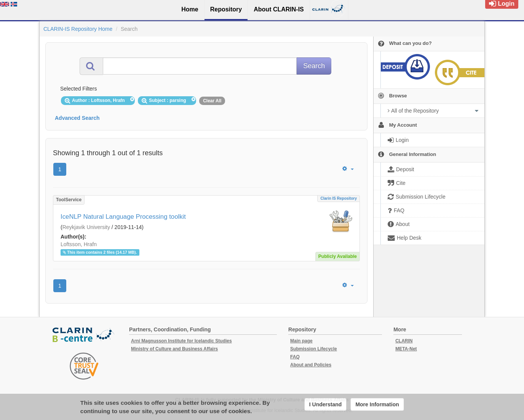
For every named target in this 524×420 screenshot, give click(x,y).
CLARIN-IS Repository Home (78, 29)
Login (502, 4)
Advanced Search (77, 118)
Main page (301, 341)
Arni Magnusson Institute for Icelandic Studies (181, 341)
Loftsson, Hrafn (79, 244)
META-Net (406, 349)
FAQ (295, 357)
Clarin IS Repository (339, 198)
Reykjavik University (86, 227)
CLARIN (404, 341)
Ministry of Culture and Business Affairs (174, 349)
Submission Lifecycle (314, 349)
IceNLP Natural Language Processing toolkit (123, 217)
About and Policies (311, 365)
